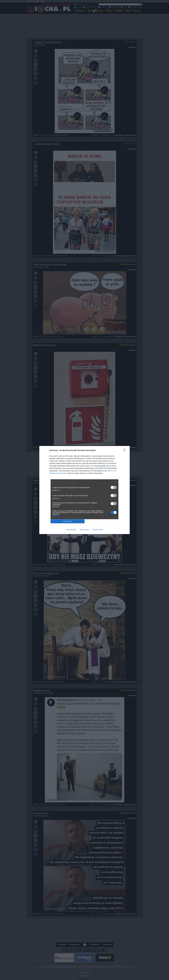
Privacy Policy (98, 530)
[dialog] (84, 490)
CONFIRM (68, 521)
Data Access (84, 530)
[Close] (125, 451)
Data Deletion (71, 530)
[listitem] (84, 482)
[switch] (114, 487)
